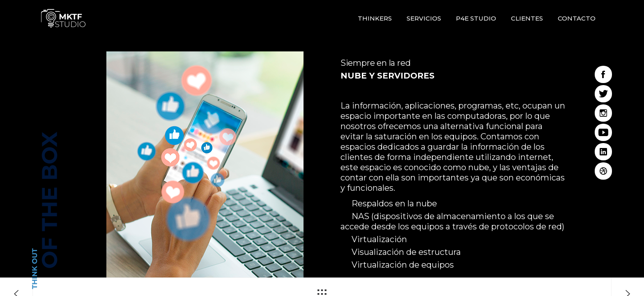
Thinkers (375, 18)
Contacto (577, 18)
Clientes (527, 18)
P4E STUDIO (476, 18)
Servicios (424, 18)
